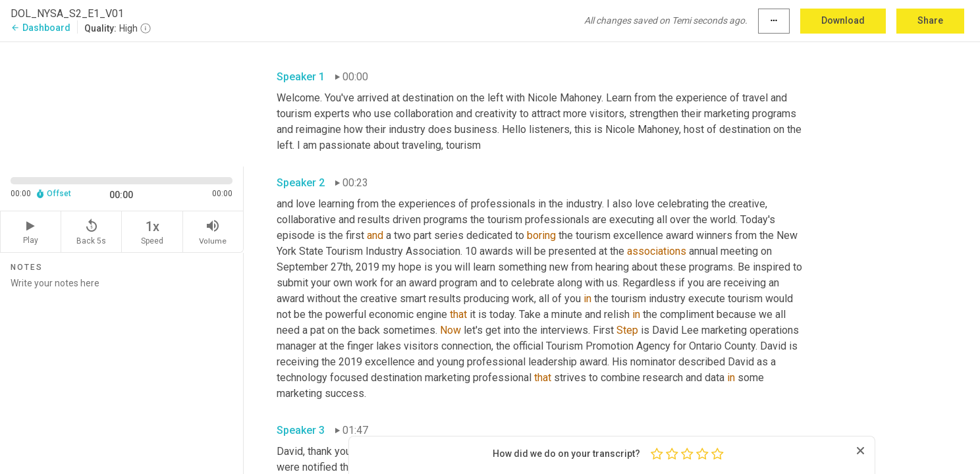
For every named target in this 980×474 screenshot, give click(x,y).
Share (930, 20)
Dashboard (41, 28)
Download (843, 20)
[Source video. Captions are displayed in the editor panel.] (122, 103)
